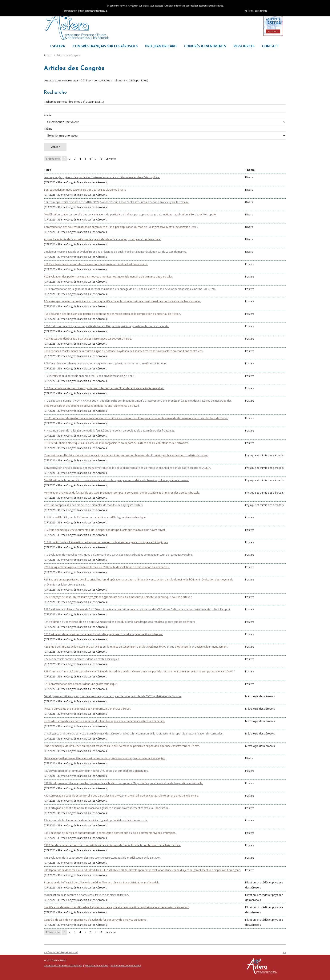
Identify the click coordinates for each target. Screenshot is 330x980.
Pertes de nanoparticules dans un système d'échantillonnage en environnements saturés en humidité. (104, 721)
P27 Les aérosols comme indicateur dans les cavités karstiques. (82, 659)
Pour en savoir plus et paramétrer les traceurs (85, 11)
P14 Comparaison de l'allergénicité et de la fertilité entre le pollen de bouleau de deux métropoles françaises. (109, 431)
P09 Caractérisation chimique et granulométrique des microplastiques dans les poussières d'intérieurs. (106, 363)
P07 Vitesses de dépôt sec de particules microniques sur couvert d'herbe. (88, 339)
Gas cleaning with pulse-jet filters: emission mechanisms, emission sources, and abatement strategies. (105, 758)
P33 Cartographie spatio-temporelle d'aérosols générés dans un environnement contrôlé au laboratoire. (107, 808)
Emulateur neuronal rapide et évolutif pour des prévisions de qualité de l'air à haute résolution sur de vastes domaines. (115, 252)
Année (165, 120)
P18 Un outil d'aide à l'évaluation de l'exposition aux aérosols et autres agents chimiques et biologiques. (106, 542)
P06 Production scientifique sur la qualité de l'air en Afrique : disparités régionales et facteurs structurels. (106, 326)
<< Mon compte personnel (61, 952)
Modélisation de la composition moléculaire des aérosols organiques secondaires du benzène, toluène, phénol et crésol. (116, 480)
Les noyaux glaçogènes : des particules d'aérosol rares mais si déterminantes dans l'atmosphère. (102, 177)
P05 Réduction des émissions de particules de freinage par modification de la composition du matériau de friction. (112, 314)
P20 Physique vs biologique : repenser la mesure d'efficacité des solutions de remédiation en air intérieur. (107, 567)
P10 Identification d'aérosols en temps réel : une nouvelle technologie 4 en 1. (90, 376)
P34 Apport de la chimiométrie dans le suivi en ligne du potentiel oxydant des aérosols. (96, 820)
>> (284, 952)
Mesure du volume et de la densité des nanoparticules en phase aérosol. (87, 709)
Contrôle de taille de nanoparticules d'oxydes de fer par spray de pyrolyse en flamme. (96, 920)
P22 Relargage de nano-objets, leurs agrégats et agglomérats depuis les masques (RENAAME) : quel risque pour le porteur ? (118, 597)
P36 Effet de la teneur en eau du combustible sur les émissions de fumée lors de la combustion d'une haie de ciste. (112, 845)
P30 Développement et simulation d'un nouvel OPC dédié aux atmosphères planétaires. (96, 771)
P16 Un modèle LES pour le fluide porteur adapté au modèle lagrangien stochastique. (95, 517)
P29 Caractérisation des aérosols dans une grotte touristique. (81, 684)
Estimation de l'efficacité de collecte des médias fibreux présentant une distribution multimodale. (102, 882)
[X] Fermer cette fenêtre (255, 11)
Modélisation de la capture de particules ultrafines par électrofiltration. (86, 895)
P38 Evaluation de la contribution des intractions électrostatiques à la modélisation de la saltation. (102, 858)
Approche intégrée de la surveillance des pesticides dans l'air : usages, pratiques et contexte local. (103, 239)
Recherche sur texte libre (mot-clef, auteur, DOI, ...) (165, 106)
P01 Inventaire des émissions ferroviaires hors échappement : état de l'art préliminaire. (96, 264)
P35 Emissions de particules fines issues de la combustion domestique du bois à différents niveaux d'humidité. (110, 833)
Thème (165, 133)
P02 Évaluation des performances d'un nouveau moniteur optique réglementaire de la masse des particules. (109, 277)
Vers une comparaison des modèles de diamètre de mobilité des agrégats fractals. (94, 505)
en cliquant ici (120, 80)
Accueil (48, 55)
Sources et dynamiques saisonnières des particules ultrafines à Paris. (85, 190)
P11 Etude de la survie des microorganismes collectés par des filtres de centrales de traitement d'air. (104, 388)
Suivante (111, 159)
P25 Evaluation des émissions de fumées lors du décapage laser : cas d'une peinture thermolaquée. (103, 634)
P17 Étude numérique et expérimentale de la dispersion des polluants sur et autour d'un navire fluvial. (105, 530)
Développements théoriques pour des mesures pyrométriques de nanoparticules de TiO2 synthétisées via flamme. (113, 696)
